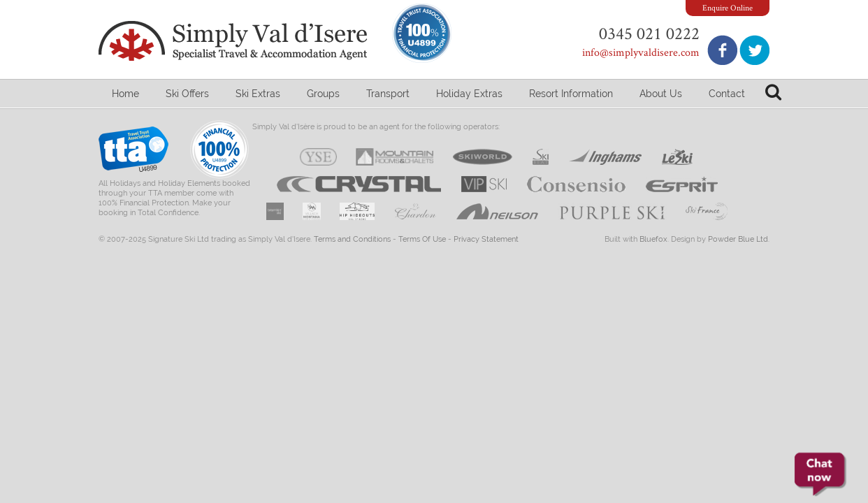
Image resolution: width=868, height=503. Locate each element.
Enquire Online (728, 7)
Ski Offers (187, 94)
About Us (661, 94)
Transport (388, 94)
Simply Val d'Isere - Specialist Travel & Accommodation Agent (235, 41)
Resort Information (571, 94)
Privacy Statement (486, 239)
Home (125, 94)
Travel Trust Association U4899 (133, 153)
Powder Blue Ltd (738, 239)
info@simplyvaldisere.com (641, 52)
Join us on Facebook (722, 50)
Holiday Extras (469, 94)
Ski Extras (258, 94)
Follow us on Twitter (754, 50)
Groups (323, 94)
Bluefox (653, 239)
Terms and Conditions (352, 239)
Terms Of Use (422, 239)
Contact (727, 94)
